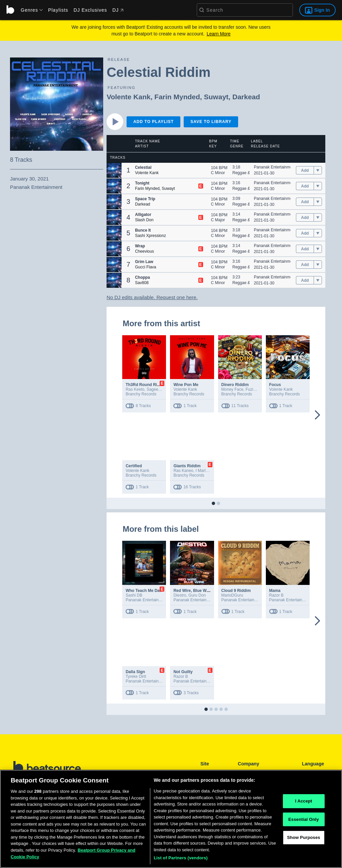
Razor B (276, 595)
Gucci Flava (145, 267)
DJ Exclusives (90, 10)
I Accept (303, 803)
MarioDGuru (232, 595)
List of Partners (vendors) (181, 860)
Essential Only (303, 821)
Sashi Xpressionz (150, 236)
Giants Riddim (187, 466)
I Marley (202, 471)
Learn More (219, 34)
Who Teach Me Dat (143, 591)
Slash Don (144, 220)
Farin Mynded (177, 97)
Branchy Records (141, 394)
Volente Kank (128, 97)
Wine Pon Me (186, 385)
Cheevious (144, 251)
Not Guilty (183, 672)
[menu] (29, 10)
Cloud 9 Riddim (236, 591)
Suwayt (216, 97)
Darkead (246, 97)
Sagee (152, 389)
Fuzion (251, 389)
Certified (134, 466)
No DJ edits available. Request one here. (152, 297)
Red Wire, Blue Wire (192, 591)
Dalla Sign (135, 672)
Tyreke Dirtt (136, 676)
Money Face (232, 389)
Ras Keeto (135, 389)
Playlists (58, 10)
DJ (118, 10)
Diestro (180, 595)
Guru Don (197, 595)
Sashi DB (134, 595)
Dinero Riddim (235, 385)
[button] (114, 170)
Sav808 (142, 283)
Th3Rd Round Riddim (146, 385)
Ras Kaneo (183, 471)
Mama (275, 591)
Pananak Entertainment (275, 167)
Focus (275, 385)
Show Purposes (303, 839)
